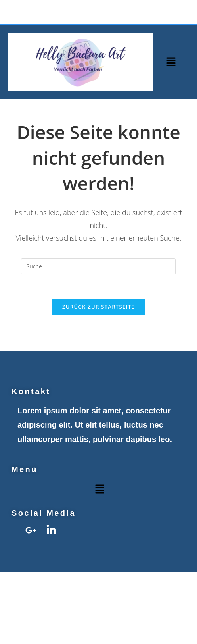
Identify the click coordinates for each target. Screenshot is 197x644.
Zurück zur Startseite (98, 307)
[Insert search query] (98, 266)
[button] (171, 62)
